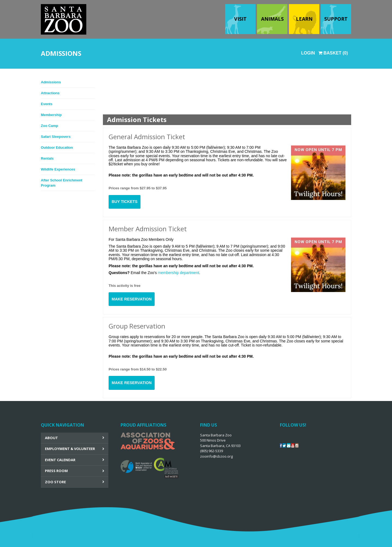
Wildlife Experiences (58, 169)
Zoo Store (55, 482)
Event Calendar (60, 460)
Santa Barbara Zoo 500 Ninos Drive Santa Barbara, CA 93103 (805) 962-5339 (220, 446)
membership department (179, 273)
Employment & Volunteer (70, 449)
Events (47, 104)
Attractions (50, 93)
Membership (51, 115)
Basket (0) (333, 53)
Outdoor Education (57, 148)
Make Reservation (132, 299)
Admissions (51, 82)
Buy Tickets (125, 202)
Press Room (56, 471)
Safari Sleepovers (56, 137)
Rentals (47, 158)
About (51, 438)
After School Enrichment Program (62, 183)
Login (308, 53)
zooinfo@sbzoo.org (216, 456)
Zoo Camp (50, 126)
